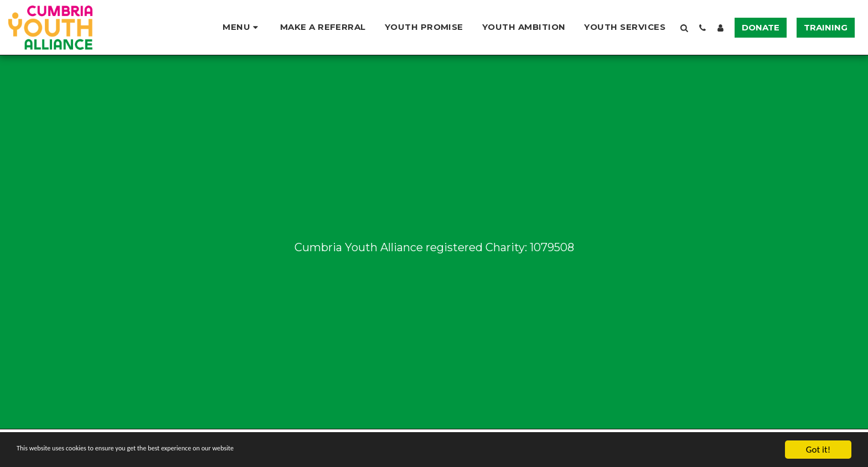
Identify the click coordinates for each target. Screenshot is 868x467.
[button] (242, 27)
